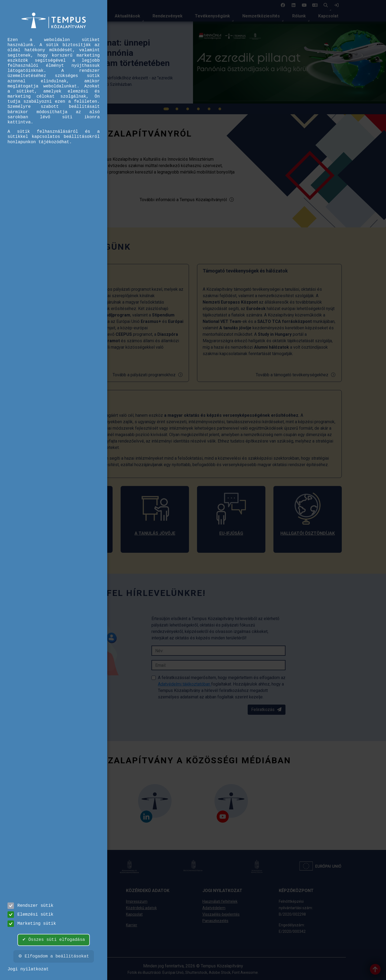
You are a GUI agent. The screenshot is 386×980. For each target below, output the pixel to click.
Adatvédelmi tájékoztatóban (185, 684)
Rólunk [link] (299, 16)
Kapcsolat (328, 16)
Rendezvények (168, 16)
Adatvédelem (214, 908)
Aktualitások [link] (127, 16)
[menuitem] (127, 16)
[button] (326, 5)
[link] (336, 5)
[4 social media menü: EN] (315, 5)
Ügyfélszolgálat (63, 931)
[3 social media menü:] (304, 5)
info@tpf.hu (60, 944)
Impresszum (137, 901)
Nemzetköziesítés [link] (261, 16)
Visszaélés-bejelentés (221, 914)
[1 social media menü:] (283, 5)
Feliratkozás (267, 710)
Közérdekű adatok (141, 908)
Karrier (132, 925)
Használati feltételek (220, 901)
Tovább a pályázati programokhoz (148, 375)
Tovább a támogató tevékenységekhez (296, 375)
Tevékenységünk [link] (212, 16)
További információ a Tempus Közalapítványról (187, 200)
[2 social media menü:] (294, 5)
